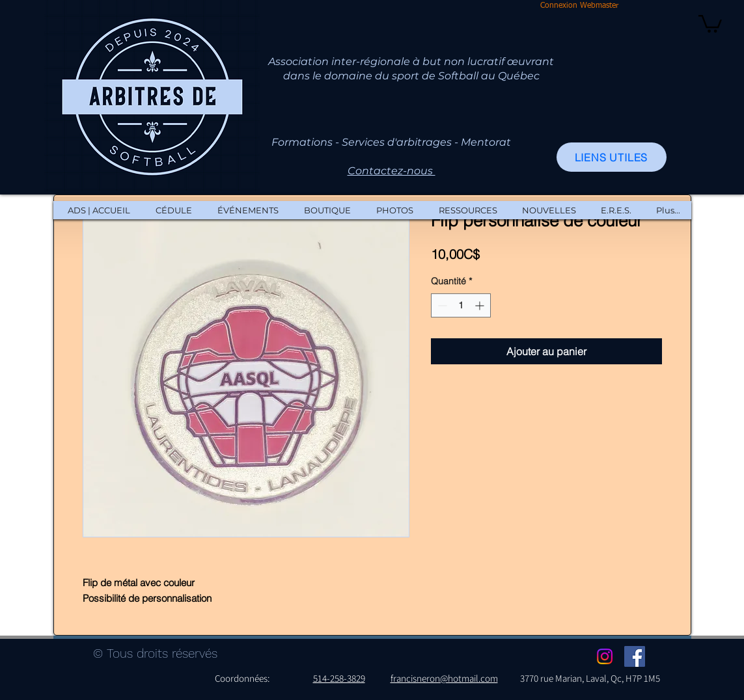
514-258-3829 (339, 678)
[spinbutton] (461, 305)
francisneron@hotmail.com (444, 678)
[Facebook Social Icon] (635, 656)
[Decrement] (441, 305)
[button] (710, 23)
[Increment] (481, 305)
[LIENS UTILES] (612, 157)
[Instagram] (605, 656)
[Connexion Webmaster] (579, 7)
